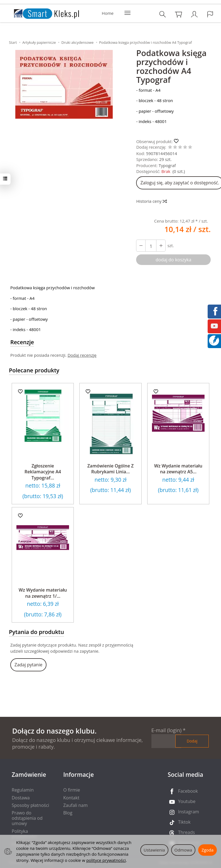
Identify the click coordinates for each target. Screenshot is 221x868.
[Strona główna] (41, 13)
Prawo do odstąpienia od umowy (27, 818)
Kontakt (71, 798)
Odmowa (183, 850)
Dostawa (21, 798)
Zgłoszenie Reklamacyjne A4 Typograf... (43, 472)
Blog (68, 813)
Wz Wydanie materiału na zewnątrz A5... (178, 469)
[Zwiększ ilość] (141, 246)
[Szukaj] (163, 14)
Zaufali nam (75, 805)
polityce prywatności (106, 860)
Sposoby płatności (30, 805)
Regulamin (23, 790)
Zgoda (208, 850)
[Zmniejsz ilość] (161, 246)
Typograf (167, 165)
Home (108, 13)
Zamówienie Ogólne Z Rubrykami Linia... (111, 469)
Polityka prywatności (24, 834)
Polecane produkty (34, 370)
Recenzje (22, 342)
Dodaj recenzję (82, 355)
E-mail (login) (166, 730)
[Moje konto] (194, 14)
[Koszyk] (178, 14)
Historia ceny (151, 201)
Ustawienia (154, 850)
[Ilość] (151, 246)
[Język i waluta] (210, 14)
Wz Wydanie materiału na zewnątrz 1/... (43, 593)
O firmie (72, 790)
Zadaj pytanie (28, 665)
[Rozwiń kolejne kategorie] (127, 13)
